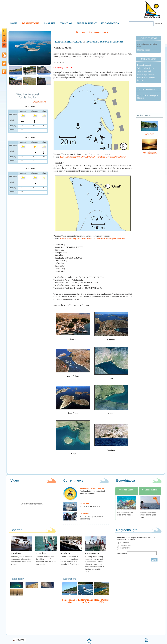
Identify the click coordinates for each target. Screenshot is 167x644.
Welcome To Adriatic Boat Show (152, 10)
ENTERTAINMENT (87, 23)
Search (158, 24)
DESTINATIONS (31, 23)
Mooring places (144, 50)
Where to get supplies (146, 75)
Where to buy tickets (146, 68)
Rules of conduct (144, 65)
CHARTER (50, 23)
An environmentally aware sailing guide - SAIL (149, 515)
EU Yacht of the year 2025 (90, 506)
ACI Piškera (150, 153)
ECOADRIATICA (110, 23)
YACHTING (66, 23)
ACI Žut (150, 134)
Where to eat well (144, 71)
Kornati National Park (69, 42)
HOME (14, 23)
